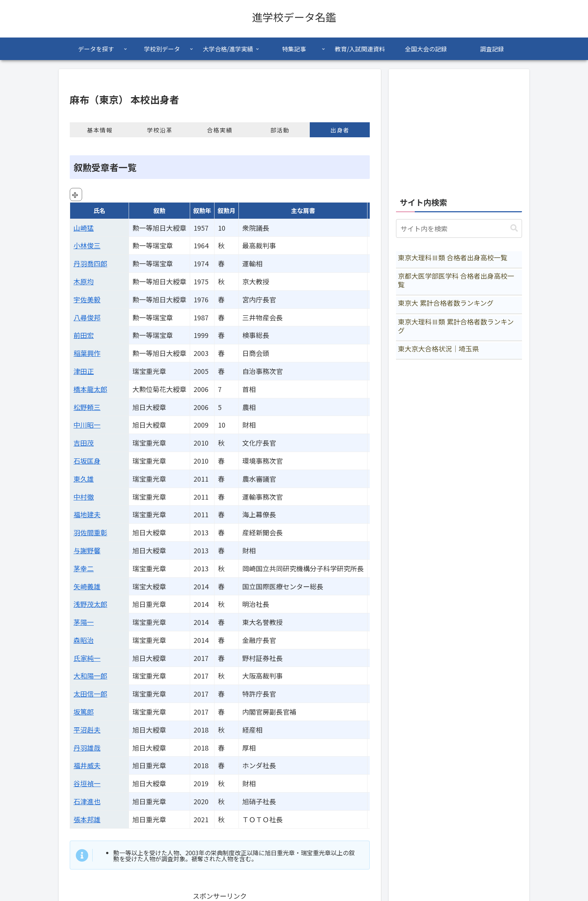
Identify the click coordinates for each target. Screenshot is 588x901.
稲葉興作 (87, 353)
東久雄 (84, 479)
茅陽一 (84, 622)
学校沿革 (160, 130)
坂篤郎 (84, 712)
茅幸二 (84, 568)
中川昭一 (87, 425)
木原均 (84, 281)
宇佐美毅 (87, 299)
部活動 (280, 130)
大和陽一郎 (90, 676)
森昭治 (84, 640)
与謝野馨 (87, 550)
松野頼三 (87, 407)
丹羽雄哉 (87, 748)
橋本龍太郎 (90, 389)
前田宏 (84, 335)
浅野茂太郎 (90, 604)
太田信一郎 (90, 694)
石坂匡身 (87, 461)
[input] (459, 228)
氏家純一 (87, 658)
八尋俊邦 (87, 317)
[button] (514, 228)
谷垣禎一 (87, 783)
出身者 (340, 130)
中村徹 (84, 497)
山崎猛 (84, 228)
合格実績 (220, 130)
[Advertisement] (459, 129)
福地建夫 (87, 514)
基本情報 (100, 130)
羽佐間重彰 (90, 532)
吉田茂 (84, 443)
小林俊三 (87, 245)
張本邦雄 (87, 819)
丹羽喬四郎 (90, 263)
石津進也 (87, 801)
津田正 (84, 371)
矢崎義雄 (87, 586)
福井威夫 (87, 765)
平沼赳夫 (87, 730)
